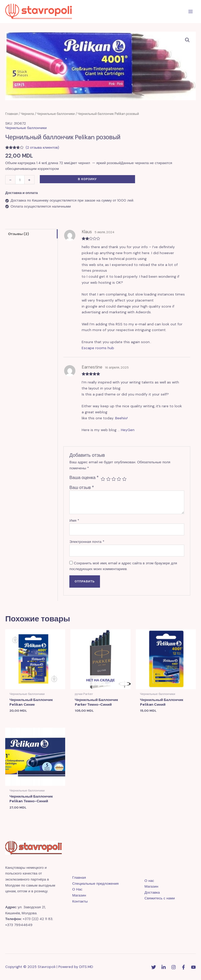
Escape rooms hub (98, 348)
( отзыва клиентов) (42, 147)
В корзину (87, 179)
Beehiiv (121, 418)
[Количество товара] (20, 180)
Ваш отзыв (82, 488)
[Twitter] (154, 967)
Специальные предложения (95, 883)
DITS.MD (86, 967)
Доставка (152, 892)
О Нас (77, 889)
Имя (74, 520)
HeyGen (128, 430)
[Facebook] (183, 967)
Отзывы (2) (19, 234)
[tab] (31, 234)
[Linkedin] (164, 967)
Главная (12, 114)
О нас (149, 881)
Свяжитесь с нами (160, 898)
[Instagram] (174, 967)
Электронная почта (87, 542)
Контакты (80, 901)
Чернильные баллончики (56, 114)
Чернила (27, 114)
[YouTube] (193, 967)
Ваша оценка (84, 478)
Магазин (79, 895)
